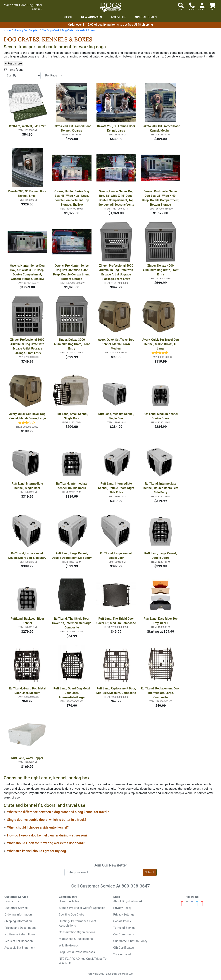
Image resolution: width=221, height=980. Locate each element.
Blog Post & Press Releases (77, 952)
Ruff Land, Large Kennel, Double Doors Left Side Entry (27, 556)
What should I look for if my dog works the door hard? (46, 843)
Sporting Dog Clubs (71, 915)
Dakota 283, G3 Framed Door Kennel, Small (28, 194)
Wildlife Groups (69, 945)
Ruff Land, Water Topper (27, 758)
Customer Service (16, 908)
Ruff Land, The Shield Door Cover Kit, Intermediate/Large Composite (72, 623)
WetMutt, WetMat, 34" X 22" (27, 126)
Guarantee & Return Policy (130, 941)
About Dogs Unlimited (128, 901)
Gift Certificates (124, 948)
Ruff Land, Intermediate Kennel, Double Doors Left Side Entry (161, 488)
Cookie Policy (122, 921)
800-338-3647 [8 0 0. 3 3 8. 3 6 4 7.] (136, 886)
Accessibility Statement (20, 948)
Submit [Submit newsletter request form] (150, 872)
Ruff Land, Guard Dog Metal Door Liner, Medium (28, 691)
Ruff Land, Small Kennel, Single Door (72, 416)
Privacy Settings (124, 915)
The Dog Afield (50, 30)
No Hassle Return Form (20, 934)
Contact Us (12, 901)
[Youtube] (182, 905)
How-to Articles (69, 901)
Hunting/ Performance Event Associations (77, 923)
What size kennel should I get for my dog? (37, 851)
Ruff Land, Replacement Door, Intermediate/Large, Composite (161, 693)
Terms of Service (124, 928)
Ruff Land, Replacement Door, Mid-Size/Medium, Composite (116, 691)
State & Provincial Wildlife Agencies (82, 908)
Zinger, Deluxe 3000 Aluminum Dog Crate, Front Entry (72, 344)
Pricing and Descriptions (20, 928)
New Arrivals (91, 17)
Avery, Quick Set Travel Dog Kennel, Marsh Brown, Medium (116, 344)
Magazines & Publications (76, 939)
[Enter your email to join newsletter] (103, 872)
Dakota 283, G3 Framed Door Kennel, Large (116, 128)
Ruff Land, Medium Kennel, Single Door (117, 416)
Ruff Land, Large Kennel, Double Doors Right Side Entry (72, 556)
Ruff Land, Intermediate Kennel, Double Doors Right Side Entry (117, 488)
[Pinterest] (202, 905)
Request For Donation (19, 941)
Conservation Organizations (77, 932)
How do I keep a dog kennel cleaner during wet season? (47, 835)
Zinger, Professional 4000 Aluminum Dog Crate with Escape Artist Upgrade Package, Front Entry (116, 272)
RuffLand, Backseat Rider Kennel (28, 621)
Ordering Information (18, 915)
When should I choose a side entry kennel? (38, 827)
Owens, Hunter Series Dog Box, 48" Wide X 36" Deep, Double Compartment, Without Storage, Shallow (28, 272)
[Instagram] (187, 905)
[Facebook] (192, 905)
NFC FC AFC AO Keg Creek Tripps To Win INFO (83, 961)
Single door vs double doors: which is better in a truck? (47, 820)
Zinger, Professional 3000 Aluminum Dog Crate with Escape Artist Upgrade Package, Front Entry (28, 346)
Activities (119, 17)
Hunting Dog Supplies (26, 30)
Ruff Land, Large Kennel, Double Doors (161, 556)
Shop (68, 17)
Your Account (122, 954)
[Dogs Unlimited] (111, 7)
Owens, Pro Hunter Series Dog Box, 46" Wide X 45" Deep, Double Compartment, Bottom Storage (72, 272)
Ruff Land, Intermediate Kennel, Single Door (28, 486)
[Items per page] (53, 76)
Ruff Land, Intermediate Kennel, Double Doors (72, 486)
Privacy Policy (122, 908)
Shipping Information (18, 921)
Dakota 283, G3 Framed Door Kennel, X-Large (72, 128)
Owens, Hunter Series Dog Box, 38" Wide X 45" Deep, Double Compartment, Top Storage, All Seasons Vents (116, 198)
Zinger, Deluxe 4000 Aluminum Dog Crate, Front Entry (161, 270)
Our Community (124, 934)
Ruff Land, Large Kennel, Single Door (117, 556)
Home (7, 30)
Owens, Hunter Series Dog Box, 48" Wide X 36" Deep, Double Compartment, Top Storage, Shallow (72, 198)
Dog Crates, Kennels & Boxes (78, 30)
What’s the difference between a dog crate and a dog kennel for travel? (58, 812)
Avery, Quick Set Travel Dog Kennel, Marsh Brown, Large (27, 416)
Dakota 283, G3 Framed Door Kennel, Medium (161, 128)
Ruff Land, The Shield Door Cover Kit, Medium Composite (116, 621)
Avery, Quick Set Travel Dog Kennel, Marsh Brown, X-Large (161, 344)
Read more (13, 63)
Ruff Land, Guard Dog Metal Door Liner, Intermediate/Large (72, 693)
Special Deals (146, 17)
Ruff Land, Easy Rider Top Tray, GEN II (161, 621)
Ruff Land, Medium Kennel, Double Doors (161, 416)
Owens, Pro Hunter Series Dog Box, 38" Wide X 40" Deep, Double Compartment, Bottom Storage (161, 198)
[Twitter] (197, 905)
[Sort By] (22, 76)
